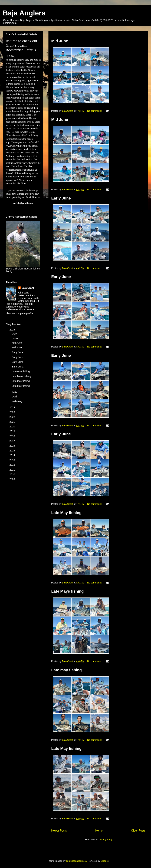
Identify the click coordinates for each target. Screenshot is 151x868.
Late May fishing (66, 513)
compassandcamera (76, 861)
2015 (13, 451)
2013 (13, 460)
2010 (13, 474)
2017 (13, 441)
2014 (13, 455)
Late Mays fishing (68, 591)
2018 (13, 436)
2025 (13, 330)
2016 (13, 446)
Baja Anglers (24, 13)
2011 (13, 470)
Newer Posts (59, 831)
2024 (13, 407)
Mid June (60, 41)
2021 (13, 422)
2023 (13, 412)
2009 (13, 479)
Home (99, 831)
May (15, 392)
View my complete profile (19, 313)
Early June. (62, 434)
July (15, 334)
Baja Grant (28, 288)
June (15, 339)
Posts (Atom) (105, 840)
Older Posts (138, 831)
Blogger (104, 861)
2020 (13, 427)
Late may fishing (67, 670)
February (18, 401)
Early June (61, 198)
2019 (13, 431)
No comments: (95, 111)
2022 (13, 417)
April (15, 397)
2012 (13, 465)
